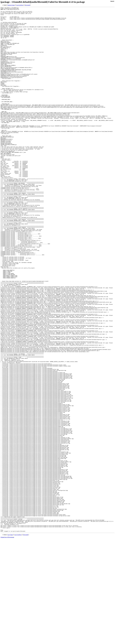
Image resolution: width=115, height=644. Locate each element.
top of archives (20, 5)
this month (28, 5)
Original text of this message (7, 641)
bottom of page (11, 5)
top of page (10, 639)
